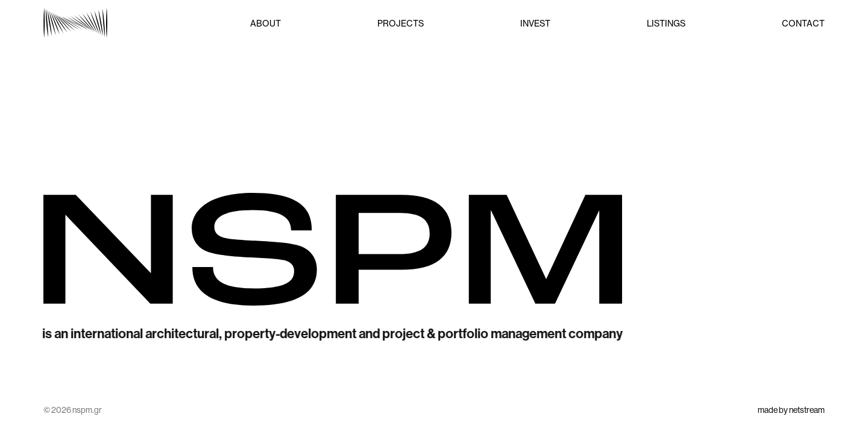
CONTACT (803, 23)
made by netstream (791, 410)
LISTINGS (666, 23)
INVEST (535, 23)
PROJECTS (401, 23)
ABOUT (266, 23)
